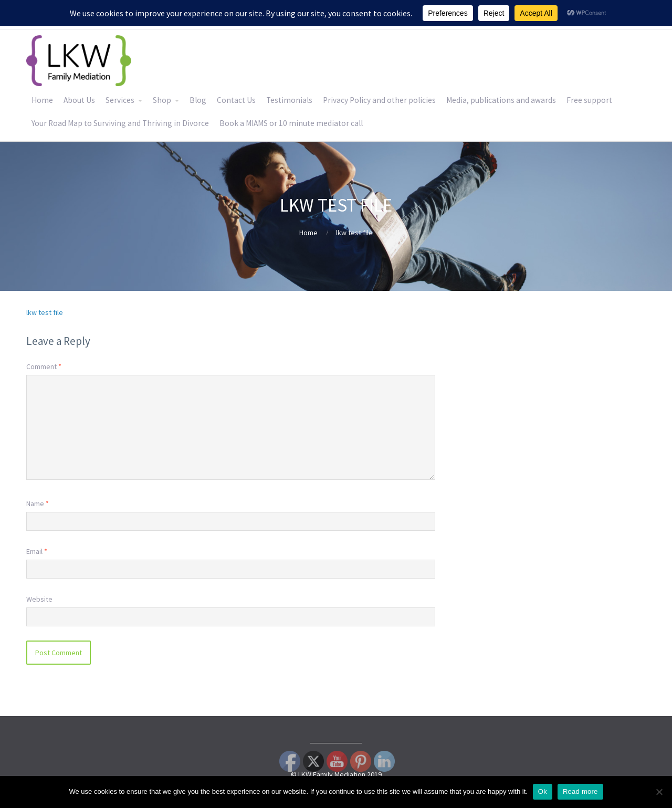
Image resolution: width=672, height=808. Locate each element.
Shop (162, 100)
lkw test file (45, 312)
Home (42, 100)
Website (39, 599)
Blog (198, 100)
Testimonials (289, 100)
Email (37, 551)
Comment (44, 366)
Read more (580, 791)
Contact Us (236, 100)
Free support (589, 100)
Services (120, 100)
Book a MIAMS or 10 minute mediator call (291, 123)
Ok (543, 791)
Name (38, 503)
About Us (79, 100)
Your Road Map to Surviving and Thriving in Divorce (120, 123)
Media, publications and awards (501, 100)
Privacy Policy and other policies (379, 100)
